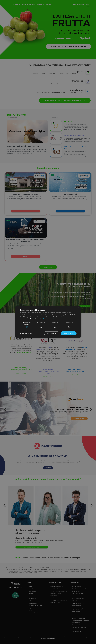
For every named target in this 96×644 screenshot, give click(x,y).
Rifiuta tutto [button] (52, 333)
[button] (26, 333)
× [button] (78, 308)
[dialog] (48, 322)
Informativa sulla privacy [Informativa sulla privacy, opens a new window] (49, 319)
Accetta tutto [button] (69, 333)
